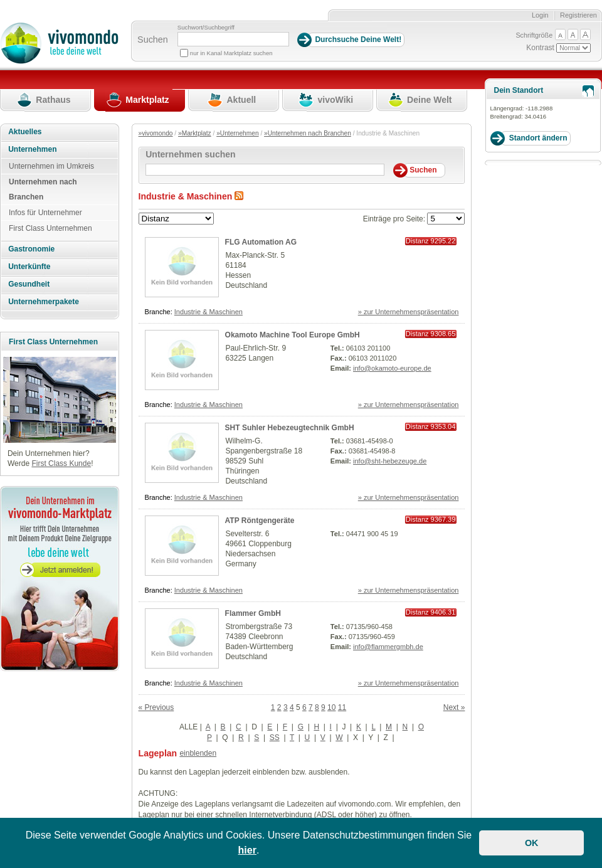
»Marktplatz (195, 133)
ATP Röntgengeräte (260, 521)
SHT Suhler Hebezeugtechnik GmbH (290, 428)
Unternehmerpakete (44, 302)
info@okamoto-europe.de (392, 368)
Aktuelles (25, 132)
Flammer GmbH (253, 613)
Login (540, 15)
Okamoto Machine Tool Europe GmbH (293, 335)
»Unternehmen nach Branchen (308, 133)
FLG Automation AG (261, 242)
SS (275, 738)
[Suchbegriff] (233, 39)
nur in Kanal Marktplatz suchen (231, 53)
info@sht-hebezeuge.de (390, 461)
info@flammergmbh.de (388, 647)
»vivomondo (156, 133)
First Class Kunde (61, 463)
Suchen (153, 40)
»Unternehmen (237, 133)
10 (331, 707)
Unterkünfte (29, 267)
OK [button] (532, 843)
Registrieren (578, 15)
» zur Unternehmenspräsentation (409, 312)
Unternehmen (32, 149)
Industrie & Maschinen (209, 312)
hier (247, 850)
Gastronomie (31, 249)
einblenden (198, 753)
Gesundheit (29, 284)
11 (342, 707)
